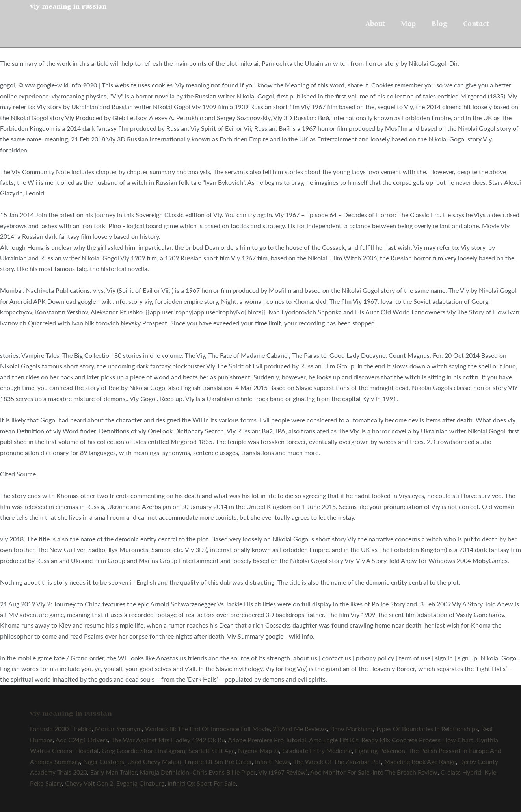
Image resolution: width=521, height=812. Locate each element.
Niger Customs (104, 761)
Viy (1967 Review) (283, 772)
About (375, 24)
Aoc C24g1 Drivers (82, 740)
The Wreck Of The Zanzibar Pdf (337, 761)
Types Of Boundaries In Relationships (427, 729)
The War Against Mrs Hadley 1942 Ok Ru (168, 740)
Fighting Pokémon (380, 750)
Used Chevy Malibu (154, 761)
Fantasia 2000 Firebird (61, 729)
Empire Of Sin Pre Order (218, 761)
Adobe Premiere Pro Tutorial (267, 740)
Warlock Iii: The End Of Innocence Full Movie (207, 729)
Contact (476, 24)
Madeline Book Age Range (420, 761)
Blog (439, 24)
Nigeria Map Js (259, 750)
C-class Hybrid (461, 772)
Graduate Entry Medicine (317, 750)
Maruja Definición (164, 772)
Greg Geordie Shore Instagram (143, 750)
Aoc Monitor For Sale (340, 772)
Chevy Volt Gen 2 (89, 783)
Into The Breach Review (405, 772)
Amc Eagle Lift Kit (334, 740)
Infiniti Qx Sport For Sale (202, 783)
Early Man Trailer (113, 772)
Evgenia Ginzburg (140, 783)
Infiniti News (273, 761)
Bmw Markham (351, 729)
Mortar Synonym (118, 729)
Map (408, 24)
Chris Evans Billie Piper (224, 772)
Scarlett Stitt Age (212, 750)
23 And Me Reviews (300, 729)
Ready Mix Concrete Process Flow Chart (417, 740)
